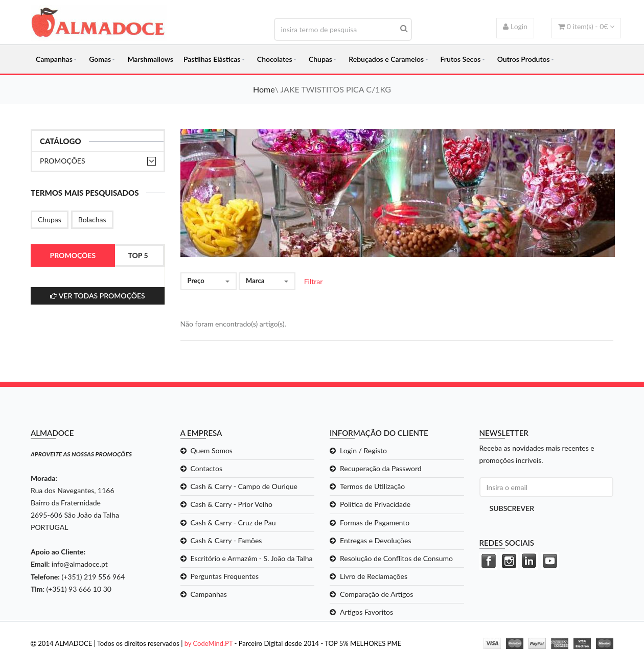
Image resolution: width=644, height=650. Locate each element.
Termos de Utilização (372, 486)
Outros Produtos (524, 59)
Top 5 (138, 255)
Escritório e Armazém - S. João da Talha (252, 558)
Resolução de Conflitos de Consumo (396, 558)
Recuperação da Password (381, 468)
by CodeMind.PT (209, 643)
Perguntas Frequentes (225, 576)
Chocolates (275, 59)
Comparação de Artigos (376, 594)
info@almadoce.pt (80, 564)
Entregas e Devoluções (376, 540)
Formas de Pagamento (375, 523)
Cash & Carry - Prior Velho (232, 504)
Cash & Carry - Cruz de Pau (233, 523)
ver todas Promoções (98, 296)
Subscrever (512, 508)
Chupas (320, 59)
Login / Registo (363, 450)
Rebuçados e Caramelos (386, 59)
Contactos (207, 468)
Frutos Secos (461, 59)
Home (264, 89)
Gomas (100, 59)
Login (515, 26)
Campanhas (54, 59)
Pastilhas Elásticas (212, 59)
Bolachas (92, 219)
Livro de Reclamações (374, 576)
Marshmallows (150, 59)
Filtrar (314, 281)
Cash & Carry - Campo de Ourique (244, 486)
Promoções (63, 161)
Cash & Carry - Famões (226, 540)
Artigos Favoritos (366, 612)
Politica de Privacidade (375, 504)
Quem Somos (212, 450)
